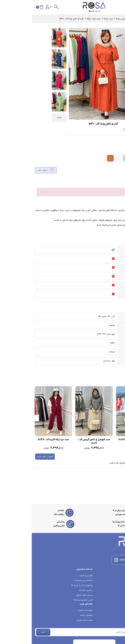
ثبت (11, 632)
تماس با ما (117, 600)
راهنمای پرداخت (54, 615)
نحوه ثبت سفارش (53, 610)
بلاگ (120, 595)
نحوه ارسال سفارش (53, 620)
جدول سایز (14, 170)
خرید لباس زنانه (115, 585)
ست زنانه (76, 19)
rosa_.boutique (96, 560)
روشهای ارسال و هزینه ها (50, 585)
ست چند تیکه (62, 19)
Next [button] (121, 418)
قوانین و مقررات (54, 576)
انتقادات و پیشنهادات (52, 580)
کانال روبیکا (117, 576)
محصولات (102, 19)
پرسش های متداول (53, 595)
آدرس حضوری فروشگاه (51, 600)
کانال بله (118, 580)
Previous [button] (4, 418)
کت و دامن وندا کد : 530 (40, 19)
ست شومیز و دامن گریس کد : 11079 (62, 441)
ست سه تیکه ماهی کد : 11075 (103, 440)
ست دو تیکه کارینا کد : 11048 (22, 440)
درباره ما (118, 605)
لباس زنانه (89, 19)
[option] (103, 418)
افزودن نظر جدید (13, 457)
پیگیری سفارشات (54, 590)
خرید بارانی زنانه (115, 590)
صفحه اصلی (116, 19)
